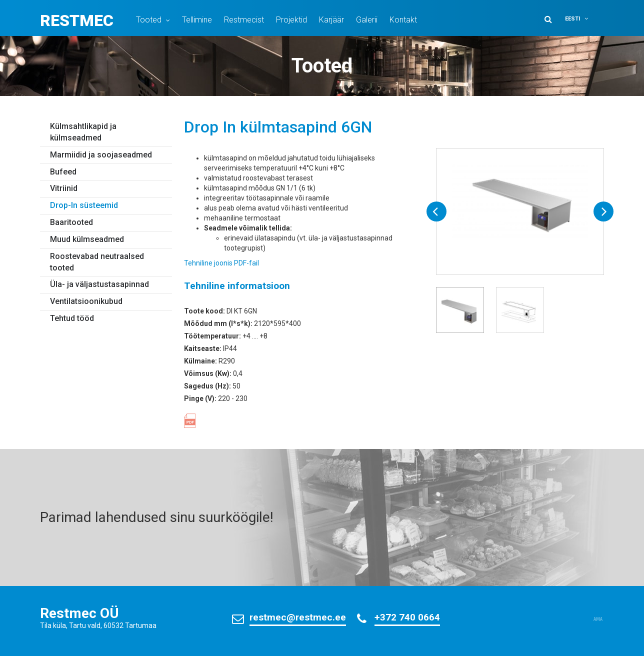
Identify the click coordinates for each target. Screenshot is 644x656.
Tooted (149, 20)
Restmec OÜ (79, 613)
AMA (598, 619)
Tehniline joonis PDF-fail (221, 263)
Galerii (367, 20)
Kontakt (403, 20)
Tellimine (197, 20)
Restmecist (244, 20)
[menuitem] (583, 19)
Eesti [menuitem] (572, 19)
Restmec (77, 20)
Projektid (291, 20)
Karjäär (331, 20)
